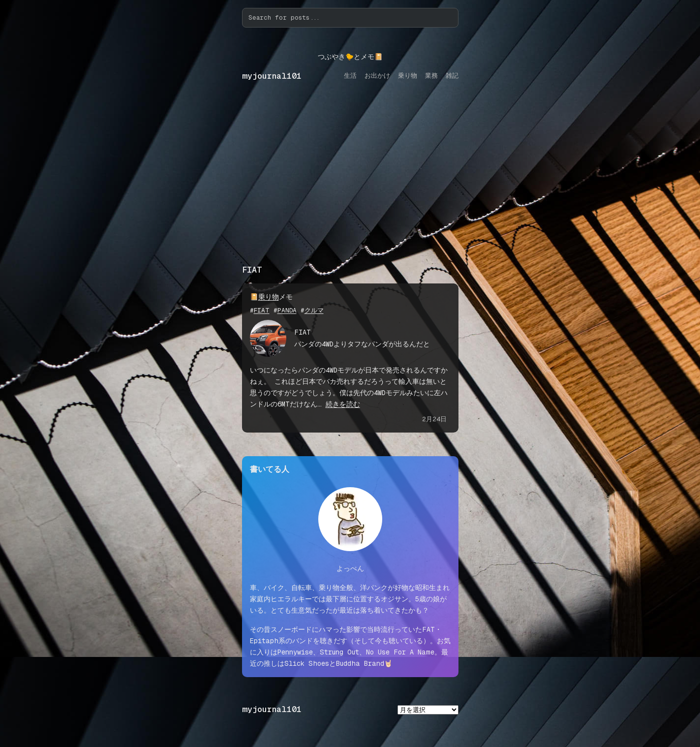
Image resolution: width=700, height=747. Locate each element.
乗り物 (269, 297)
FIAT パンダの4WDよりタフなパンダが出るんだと (362, 338)
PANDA (287, 310)
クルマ (314, 310)
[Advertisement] (350, 183)
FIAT (262, 310)
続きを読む (343, 404)
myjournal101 (272, 76)
